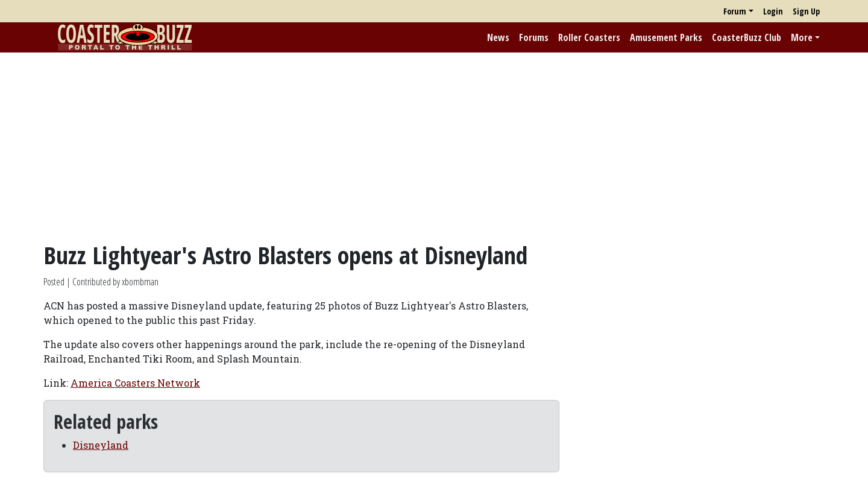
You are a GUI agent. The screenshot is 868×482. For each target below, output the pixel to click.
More (802, 37)
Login (773, 11)
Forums (534, 37)
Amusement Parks (666, 37)
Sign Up (806, 11)
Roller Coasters (589, 37)
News (498, 37)
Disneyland (101, 445)
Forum (735, 11)
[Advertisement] (434, 147)
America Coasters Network (135, 383)
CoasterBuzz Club (747, 37)
